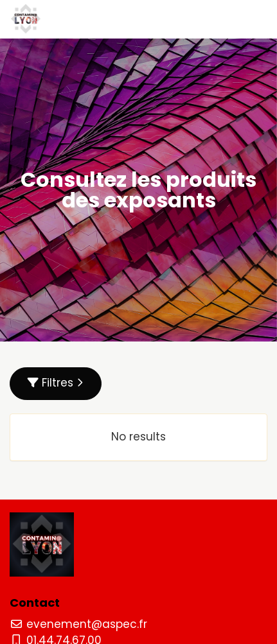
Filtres (56, 383)
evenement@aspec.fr (78, 624)
